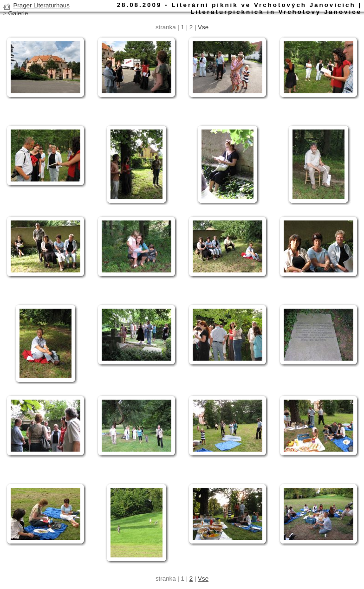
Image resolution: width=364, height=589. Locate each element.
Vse (203, 27)
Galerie (18, 13)
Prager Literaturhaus (41, 5)
